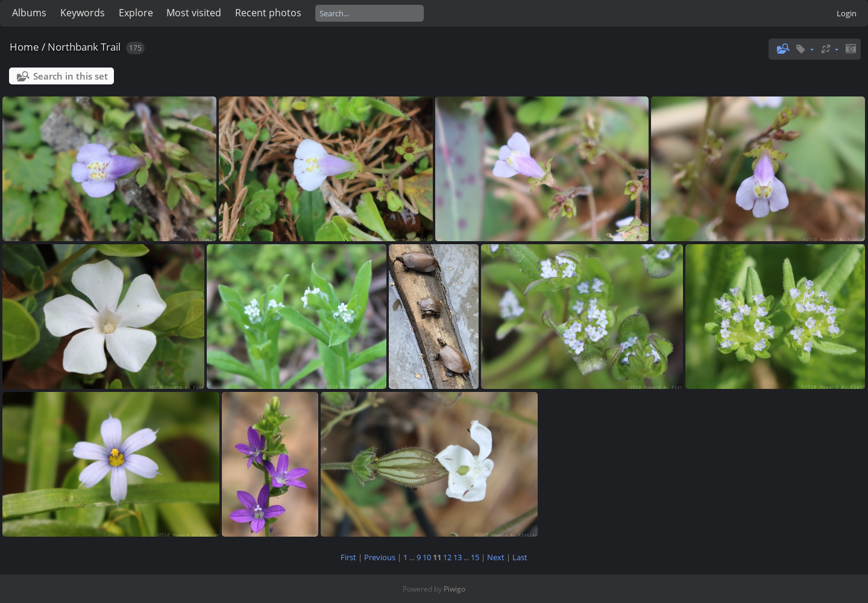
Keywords (83, 13)
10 (427, 557)
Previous (380, 557)
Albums (29, 13)
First (348, 557)
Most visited (194, 13)
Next (496, 557)
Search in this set (71, 76)
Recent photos (268, 13)
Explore (136, 13)
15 (475, 557)
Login (847, 13)
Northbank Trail (84, 47)
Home (24, 47)
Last (520, 557)
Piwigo (454, 589)
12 (447, 557)
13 (458, 557)
